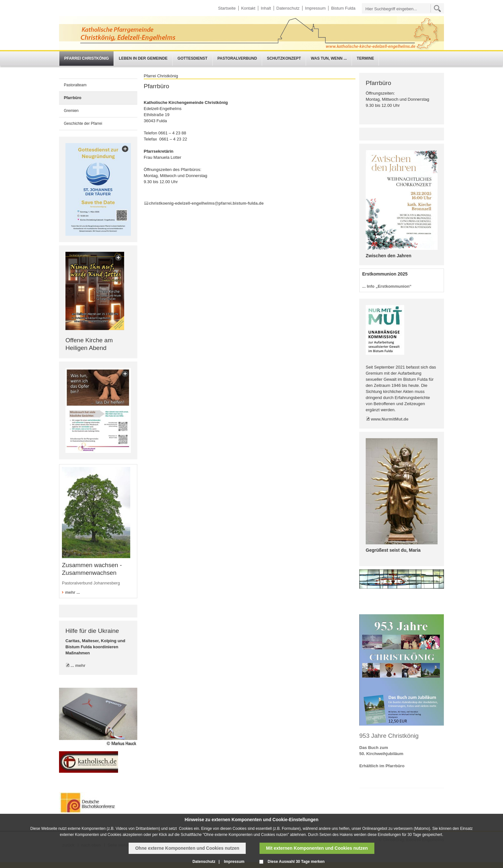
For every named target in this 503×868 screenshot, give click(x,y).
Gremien (71, 111)
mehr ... (72, 592)
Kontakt (248, 8)
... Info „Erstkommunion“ (387, 286)
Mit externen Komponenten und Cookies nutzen (317, 848)
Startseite (227, 8)
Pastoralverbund (237, 58)
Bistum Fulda (343, 8)
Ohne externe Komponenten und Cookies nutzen (187, 848)
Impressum (315, 8)
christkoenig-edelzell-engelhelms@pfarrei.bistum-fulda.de (206, 203)
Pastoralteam (75, 85)
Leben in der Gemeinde (143, 58)
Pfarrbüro (73, 98)
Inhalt (266, 8)
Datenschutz (288, 8)
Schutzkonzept (284, 58)
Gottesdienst (192, 58)
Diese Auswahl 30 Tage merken (296, 862)
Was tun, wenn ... (329, 58)
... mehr (78, 665)
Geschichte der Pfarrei (83, 123)
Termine (365, 58)
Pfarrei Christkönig (86, 58)
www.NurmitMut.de (390, 419)
